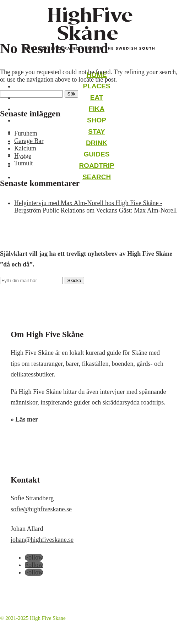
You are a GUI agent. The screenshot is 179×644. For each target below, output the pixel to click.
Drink (97, 143)
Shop (97, 120)
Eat (97, 97)
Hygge (23, 156)
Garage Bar (29, 141)
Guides (97, 154)
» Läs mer (24, 419)
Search (97, 177)
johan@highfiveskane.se (42, 540)
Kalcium (25, 148)
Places (96, 86)
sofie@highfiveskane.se (41, 509)
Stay (97, 131)
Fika (97, 109)
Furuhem (26, 133)
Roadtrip (96, 166)
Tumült (23, 163)
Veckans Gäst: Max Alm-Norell (136, 210)
